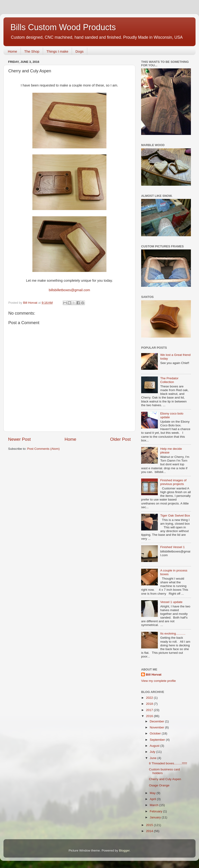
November (157, 727)
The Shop (32, 51)
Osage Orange (159, 785)
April (153, 799)
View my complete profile (159, 681)
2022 (150, 698)
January (156, 817)
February (156, 811)
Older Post (120, 439)
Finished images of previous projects (173, 482)
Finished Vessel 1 (172, 547)
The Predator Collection (169, 380)
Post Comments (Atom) (44, 449)
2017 (150, 710)
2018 (150, 704)
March (154, 805)
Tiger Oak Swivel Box (175, 515)
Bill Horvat (154, 675)
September (158, 740)
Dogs (79, 51)
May (153, 793)
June (154, 758)
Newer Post (19, 439)
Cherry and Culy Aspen (165, 779)
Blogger (124, 850)
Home (12, 51)
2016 (150, 716)
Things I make (57, 51)
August (155, 746)
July (153, 752)
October (156, 733)
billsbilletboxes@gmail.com (69, 290)
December (157, 721)
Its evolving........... (173, 633)
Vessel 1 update (171, 602)
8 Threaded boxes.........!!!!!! (168, 763)
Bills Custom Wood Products (63, 27)
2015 (150, 825)
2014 (150, 831)
